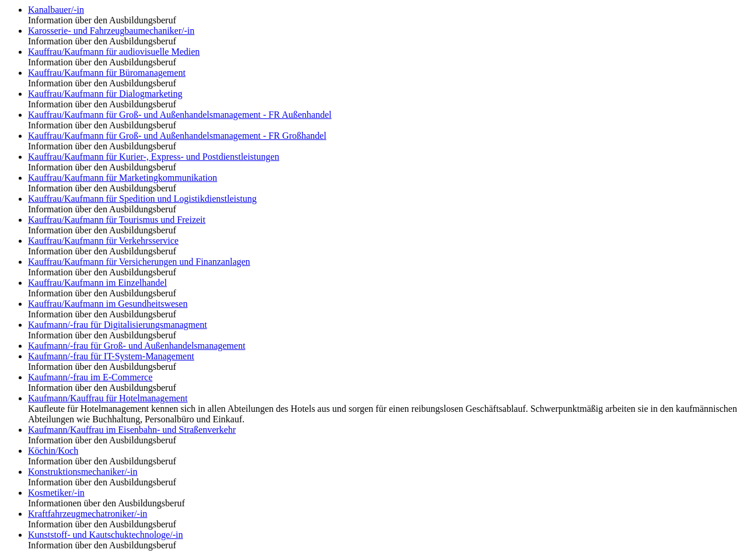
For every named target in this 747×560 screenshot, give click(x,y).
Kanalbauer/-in (56, 10)
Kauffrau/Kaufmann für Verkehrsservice (103, 241)
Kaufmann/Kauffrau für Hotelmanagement (108, 398)
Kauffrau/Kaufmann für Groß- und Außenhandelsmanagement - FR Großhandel (177, 136)
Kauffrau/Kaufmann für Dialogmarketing (105, 94)
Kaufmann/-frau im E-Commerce (90, 377)
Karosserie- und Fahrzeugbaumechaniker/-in (111, 31)
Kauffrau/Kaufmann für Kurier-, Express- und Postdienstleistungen (153, 157)
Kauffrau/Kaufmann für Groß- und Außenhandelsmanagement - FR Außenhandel (180, 115)
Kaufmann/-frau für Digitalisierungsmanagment (118, 325)
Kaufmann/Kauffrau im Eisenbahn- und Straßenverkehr (132, 430)
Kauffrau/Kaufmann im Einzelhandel (97, 283)
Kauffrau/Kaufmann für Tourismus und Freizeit (117, 220)
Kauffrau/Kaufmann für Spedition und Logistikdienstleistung (142, 199)
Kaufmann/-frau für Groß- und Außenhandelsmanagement (137, 346)
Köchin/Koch (53, 451)
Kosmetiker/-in (56, 493)
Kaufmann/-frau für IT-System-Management (111, 356)
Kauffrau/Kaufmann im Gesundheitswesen (108, 304)
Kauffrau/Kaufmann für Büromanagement (107, 73)
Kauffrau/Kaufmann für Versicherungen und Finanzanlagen (139, 262)
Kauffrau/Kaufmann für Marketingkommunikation (123, 178)
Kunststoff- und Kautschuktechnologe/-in (105, 535)
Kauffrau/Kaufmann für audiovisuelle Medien (114, 52)
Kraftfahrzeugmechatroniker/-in (88, 514)
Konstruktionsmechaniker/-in (83, 472)
